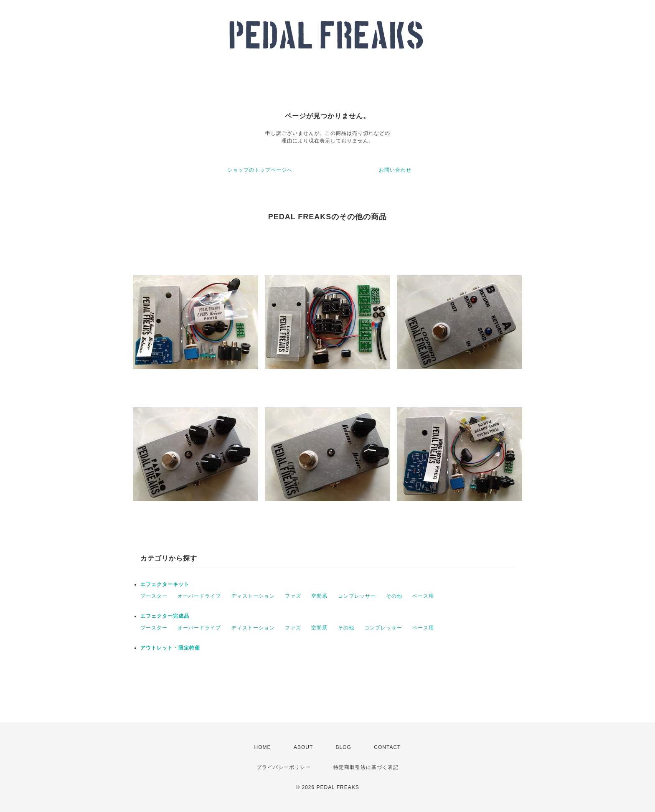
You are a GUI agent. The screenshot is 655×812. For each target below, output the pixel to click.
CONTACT (387, 747)
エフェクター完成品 (165, 616)
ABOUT (303, 747)
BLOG (344, 747)
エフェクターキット (165, 584)
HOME (263, 747)
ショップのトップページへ (260, 170)
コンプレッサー (357, 596)
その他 (394, 596)
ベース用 (423, 596)
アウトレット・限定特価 (170, 648)
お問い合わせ (395, 170)
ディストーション (253, 596)
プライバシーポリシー (284, 767)
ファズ (293, 596)
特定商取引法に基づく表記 (366, 767)
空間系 (319, 596)
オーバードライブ (199, 596)
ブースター (154, 596)
